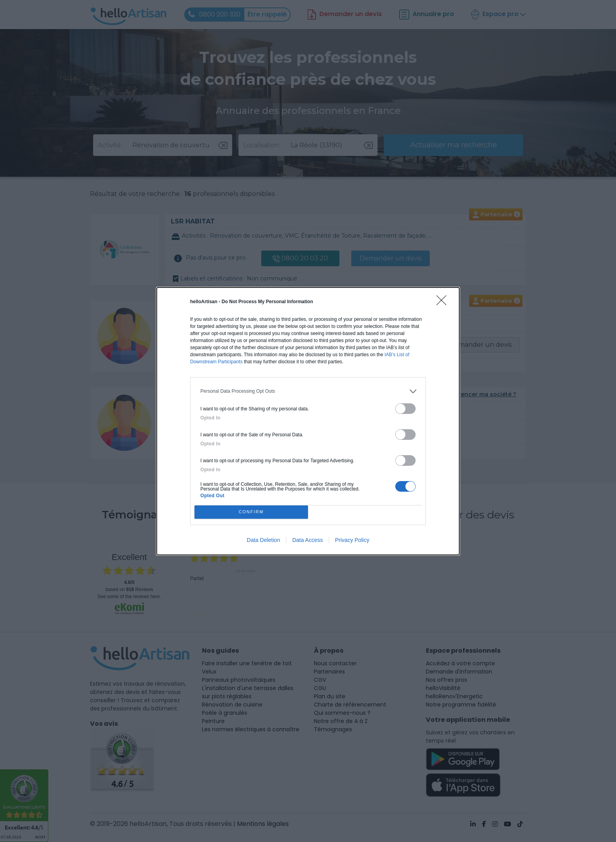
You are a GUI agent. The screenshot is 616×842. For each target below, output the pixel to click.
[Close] (444, 303)
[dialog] (308, 421)
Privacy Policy (352, 540)
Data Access (308, 540)
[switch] (405, 409)
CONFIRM (251, 512)
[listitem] (308, 391)
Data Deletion (263, 540)
